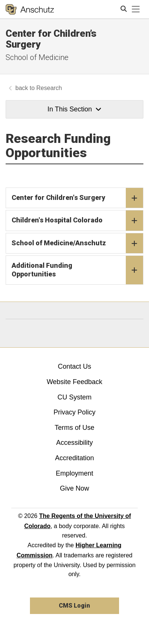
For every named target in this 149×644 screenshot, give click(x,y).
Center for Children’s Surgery (51, 39)
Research (49, 88)
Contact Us (74, 366)
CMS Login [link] (74, 606)
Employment (74, 473)
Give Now (74, 488)
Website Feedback (75, 382)
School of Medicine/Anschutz (77, 243)
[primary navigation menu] (136, 9)
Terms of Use (74, 428)
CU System (74, 397)
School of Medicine (37, 57)
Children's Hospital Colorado (77, 221)
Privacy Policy (74, 412)
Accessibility (74, 443)
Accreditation (74, 458)
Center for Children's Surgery (77, 198)
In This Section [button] (74, 109)
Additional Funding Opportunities (77, 270)
